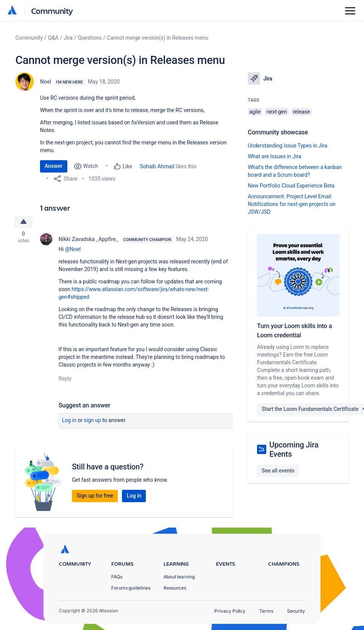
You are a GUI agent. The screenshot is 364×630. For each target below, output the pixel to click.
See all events (278, 471)
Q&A (53, 38)
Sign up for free (95, 497)
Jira (68, 38)
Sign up (93, 421)
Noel (46, 82)
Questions (90, 38)
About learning (179, 577)
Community (52, 11)
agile (255, 112)
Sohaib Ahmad (157, 166)
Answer (54, 166)
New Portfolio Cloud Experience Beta (291, 186)
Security (296, 611)
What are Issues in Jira (275, 156)
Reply (65, 380)
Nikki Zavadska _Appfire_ (88, 240)
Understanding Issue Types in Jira (288, 146)
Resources (175, 588)
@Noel (73, 250)
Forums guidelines (131, 588)
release (301, 112)
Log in (69, 421)
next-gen (277, 112)
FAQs (117, 577)
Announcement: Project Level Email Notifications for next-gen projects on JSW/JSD (292, 204)
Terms (266, 611)
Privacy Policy (230, 611)
